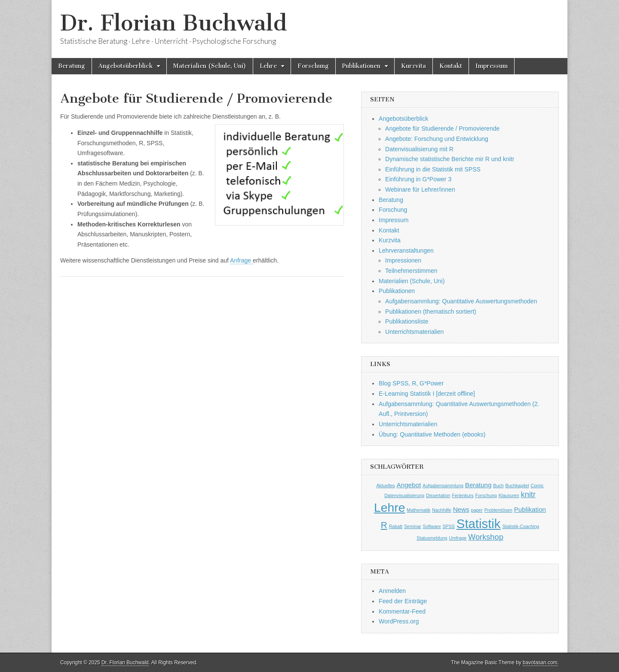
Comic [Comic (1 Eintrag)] (537, 486)
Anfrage (241, 260)
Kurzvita (414, 66)
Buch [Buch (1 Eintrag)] (498, 486)
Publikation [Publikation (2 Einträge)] (530, 509)
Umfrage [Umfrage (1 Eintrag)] (458, 538)
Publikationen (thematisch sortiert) (431, 312)
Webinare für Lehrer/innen (420, 189)
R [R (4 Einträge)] (384, 525)
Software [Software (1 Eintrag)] (432, 526)
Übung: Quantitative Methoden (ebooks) (432, 434)
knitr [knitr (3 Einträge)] (528, 494)
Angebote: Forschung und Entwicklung (437, 139)
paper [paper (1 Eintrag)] (477, 510)
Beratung (72, 66)
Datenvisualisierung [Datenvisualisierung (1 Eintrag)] (404, 495)
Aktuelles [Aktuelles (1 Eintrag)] (385, 486)
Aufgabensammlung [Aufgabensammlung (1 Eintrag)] (443, 486)
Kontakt (451, 66)
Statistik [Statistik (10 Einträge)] (479, 524)
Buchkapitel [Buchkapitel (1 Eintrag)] (517, 486)
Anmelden (392, 591)
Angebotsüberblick (126, 66)
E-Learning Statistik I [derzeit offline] (427, 394)
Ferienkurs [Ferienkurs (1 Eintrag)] (463, 495)
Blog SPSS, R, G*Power (411, 383)
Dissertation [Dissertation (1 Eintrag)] (438, 495)
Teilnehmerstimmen (411, 271)
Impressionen (403, 260)
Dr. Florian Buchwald (173, 23)
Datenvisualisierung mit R (419, 149)
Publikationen (361, 66)
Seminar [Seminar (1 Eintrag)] (413, 526)
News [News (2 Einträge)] (461, 509)
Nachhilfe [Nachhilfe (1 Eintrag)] (441, 510)
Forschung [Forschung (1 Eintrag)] (486, 495)
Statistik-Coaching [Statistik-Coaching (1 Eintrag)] (521, 526)
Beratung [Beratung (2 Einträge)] (478, 485)
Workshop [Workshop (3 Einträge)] (486, 537)
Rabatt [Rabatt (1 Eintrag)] (396, 526)
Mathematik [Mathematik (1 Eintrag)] (418, 510)
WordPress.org (399, 621)
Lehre (268, 66)
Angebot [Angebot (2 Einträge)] (409, 485)
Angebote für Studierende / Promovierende (442, 128)
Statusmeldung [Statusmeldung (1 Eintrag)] (432, 538)
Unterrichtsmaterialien (414, 332)
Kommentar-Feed (402, 611)
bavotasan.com (540, 663)
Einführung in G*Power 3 (418, 179)
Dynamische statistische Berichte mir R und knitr (450, 159)
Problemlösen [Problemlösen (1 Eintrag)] (498, 510)
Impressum (492, 66)
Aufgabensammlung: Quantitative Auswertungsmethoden (461, 301)
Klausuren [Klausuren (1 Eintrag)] (509, 495)
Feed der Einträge (403, 601)
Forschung (313, 66)
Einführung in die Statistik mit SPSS (433, 169)
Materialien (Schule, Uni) (210, 66)
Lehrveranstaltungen (406, 250)
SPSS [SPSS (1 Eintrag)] (449, 526)
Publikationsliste (407, 321)
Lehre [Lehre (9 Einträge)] (389, 507)
